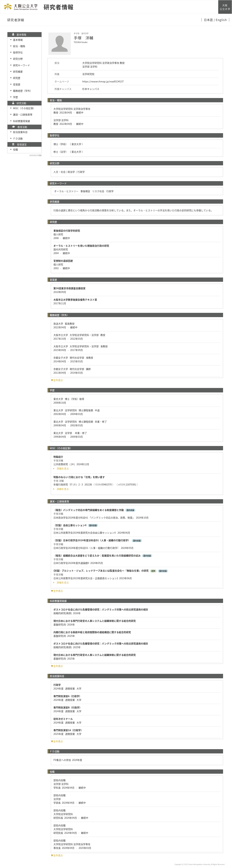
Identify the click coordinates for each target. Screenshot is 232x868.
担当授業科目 (20, 132)
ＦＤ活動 (18, 138)
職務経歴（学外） (23, 91)
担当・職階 (19, 46)
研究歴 (17, 78)
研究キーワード (22, 65)
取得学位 (18, 52)
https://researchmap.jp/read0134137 (103, 81)
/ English (220, 20)
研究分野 (18, 59)
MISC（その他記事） (24, 108)
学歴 (15, 97)
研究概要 (18, 72)
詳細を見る (61, 469)
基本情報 (18, 40)
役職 (15, 149)
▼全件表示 (57, 380)
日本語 (209, 20)
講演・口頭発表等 (23, 114)
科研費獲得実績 (22, 121)
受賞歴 (17, 84)
